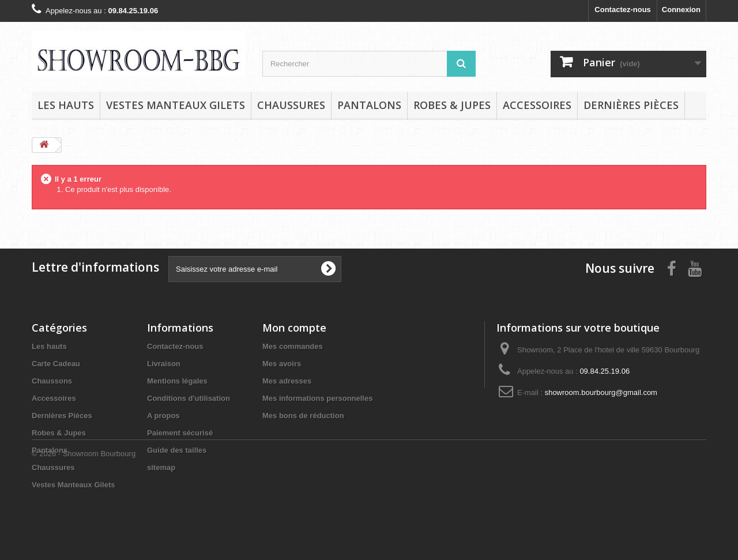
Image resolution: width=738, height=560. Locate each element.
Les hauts (66, 105)
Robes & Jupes (452, 105)
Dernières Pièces (631, 105)
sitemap (161, 467)
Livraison (164, 364)
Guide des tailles (177, 450)
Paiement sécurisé (180, 433)
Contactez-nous (623, 10)
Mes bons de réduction (303, 416)
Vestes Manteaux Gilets (176, 105)
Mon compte (294, 328)
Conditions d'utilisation (189, 398)
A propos (163, 416)
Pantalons (369, 105)
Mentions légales (177, 381)
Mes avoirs (282, 364)
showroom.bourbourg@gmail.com (601, 392)
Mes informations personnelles (317, 398)
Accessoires (537, 105)
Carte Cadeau (56, 364)
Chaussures (291, 105)
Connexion (681, 10)
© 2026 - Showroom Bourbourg (84, 529)
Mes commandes (293, 346)
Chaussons (52, 381)
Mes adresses (287, 381)
